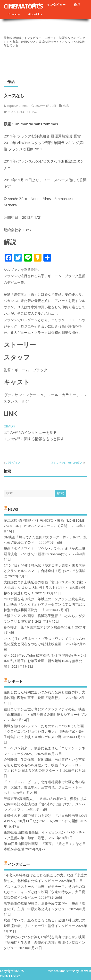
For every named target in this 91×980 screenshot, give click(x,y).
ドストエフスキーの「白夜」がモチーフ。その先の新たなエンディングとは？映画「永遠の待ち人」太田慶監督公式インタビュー (44, 892)
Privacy (14, 14)
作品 (77, 5)
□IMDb (9, 426)
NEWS (13, 509)
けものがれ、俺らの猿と (67, 463)
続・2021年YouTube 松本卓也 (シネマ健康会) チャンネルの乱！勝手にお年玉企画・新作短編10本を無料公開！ (45, 661)
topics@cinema (18, 106)
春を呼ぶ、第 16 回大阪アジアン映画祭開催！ (39, 627)
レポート (15, 681)
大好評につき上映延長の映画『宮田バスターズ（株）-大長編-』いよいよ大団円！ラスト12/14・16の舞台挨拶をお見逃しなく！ (45, 588)
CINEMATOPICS (23, 6)
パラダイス (13, 463)
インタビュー (56, 5)
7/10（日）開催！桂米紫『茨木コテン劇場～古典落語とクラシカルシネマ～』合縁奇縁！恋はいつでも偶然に (45, 571)
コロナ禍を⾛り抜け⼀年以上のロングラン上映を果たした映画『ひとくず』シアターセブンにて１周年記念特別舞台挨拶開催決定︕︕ (44, 604)
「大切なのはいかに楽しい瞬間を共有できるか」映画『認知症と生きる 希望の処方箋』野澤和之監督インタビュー (44, 942)
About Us (35, 14)
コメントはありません (22, 112)
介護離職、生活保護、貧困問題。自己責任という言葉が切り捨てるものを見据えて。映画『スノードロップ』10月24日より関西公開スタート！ (44, 765)
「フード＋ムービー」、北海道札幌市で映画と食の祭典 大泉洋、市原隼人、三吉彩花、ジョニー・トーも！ (44, 787)
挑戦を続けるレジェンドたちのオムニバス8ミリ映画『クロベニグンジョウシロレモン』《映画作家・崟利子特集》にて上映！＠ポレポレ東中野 (44, 731)
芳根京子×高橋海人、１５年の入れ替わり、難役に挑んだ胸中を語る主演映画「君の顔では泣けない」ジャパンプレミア (45, 804)
